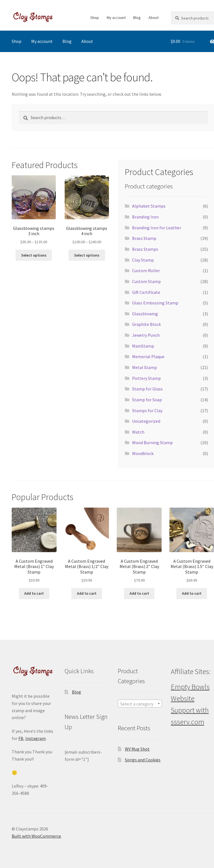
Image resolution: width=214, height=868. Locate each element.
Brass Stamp (144, 238)
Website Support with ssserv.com (190, 710)
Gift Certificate (146, 292)
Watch (138, 432)
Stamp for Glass (147, 389)
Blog (137, 18)
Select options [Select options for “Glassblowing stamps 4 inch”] (87, 255)
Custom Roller (146, 271)
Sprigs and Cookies (143, 760)
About (154, 18)
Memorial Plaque (148, 356)
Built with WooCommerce (36, 836)
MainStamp (143, 346)
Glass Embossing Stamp (155, 303)
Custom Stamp (146, 281)
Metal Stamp (144, 367)
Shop (95, 18)
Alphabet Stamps (149, 206)
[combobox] (140, 704)
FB (21, 738)
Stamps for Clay (147, 410)
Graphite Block (146, 324)
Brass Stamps (145, 249)
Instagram (36, 738)
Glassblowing (145, 314)
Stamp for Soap (147, 400)
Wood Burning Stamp (152, 442)
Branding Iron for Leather (157, 228)
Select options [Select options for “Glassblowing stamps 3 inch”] (34, 255)
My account (116, 18)
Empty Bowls (190, 687)
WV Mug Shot (137, 749)
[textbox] (140, 704)
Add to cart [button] (34, 593)
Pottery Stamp (146, 378)
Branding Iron (145, 217)
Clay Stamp (143, 260)
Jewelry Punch (146, 335)
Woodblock (143, 453)
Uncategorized (146, 421)
